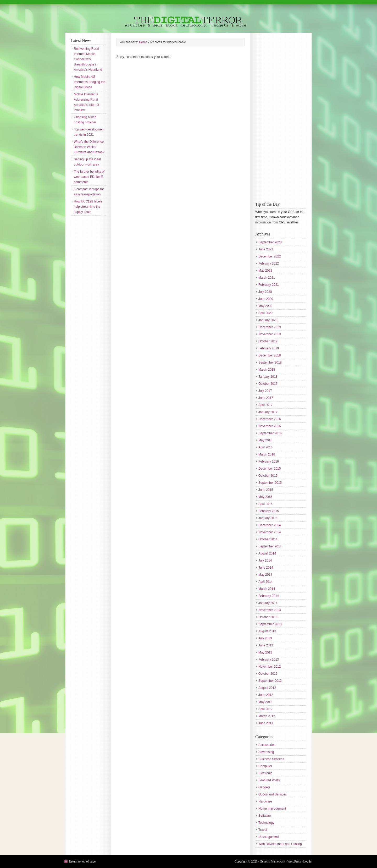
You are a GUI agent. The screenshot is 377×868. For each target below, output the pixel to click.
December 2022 (270, 256)
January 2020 (268, 320)
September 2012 (270, 681)
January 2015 (268, 518)
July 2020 (265, 292)
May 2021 (265, 271)
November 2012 (270, 667)
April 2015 (265, 504)
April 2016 (265, 447)
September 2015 (270, 483)
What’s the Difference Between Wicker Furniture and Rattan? (89, 147)
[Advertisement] (276, 117)
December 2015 (270, 469)
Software (265, 816)
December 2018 (270, 355)
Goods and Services (273, 794)
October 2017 (268, 384)
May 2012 (265, 702)
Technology (266, 823)
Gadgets (264, 787)
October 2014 (268, 539)
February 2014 (269, 596)
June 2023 (266, 249)
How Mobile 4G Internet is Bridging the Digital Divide (90, 82)
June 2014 (266, 568)
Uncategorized (268, 837)
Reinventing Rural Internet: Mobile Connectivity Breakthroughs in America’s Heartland (88, 59)
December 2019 (270, 327)
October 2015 (268, 476)
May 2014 (265, 575)
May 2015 (265, 497)
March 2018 (267, 370)
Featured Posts (269, 780)
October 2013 (268, 617)
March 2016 (267, 454)
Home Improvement (272, 809)
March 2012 (267, 716)
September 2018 (270, 362)
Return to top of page (82, 861)
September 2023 (270, 242)
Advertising (266, 752)
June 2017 (266, 398)
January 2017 (268, 412)
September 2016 (270, 433)
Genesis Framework (273, 861)
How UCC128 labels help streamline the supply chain (88, 207)
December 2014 (270, 525)
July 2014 (265, 561)
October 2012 (268, 674)
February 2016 (269, 462)
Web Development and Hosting (280, 844)
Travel (263, 830)
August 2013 (267, 631)
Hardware (265, 801)
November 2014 (270, 532)
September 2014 (270, 546)
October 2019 (268, 341)
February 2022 (269, 263)
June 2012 (266, 695)
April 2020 (265, 313)
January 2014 (268, 603)
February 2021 (269, 285)
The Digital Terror (188, 16)
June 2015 (266, 490)
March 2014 (267, 589)
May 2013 (265, 652)
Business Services (271, 759)
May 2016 (265, 440)
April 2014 (265, 582)
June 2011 (266, 723)
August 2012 (267, 688)
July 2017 (265, 391)
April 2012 (265, 709)
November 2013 (270, 610)
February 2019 (269, 348)
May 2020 (265, 306)
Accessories (267, 745)
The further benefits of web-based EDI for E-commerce (89, 177)
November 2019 (270, 334)
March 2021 (267, 278)
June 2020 (266, 299)
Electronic (265, 773)
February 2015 (269, 511)
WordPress (294, 861)
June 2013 (266, 645)
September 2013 (270, 624)
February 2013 (269, 660)
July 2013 (265, 638)
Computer (265, 766)
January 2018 (268, 377)
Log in (307, 861)
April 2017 (265, 405)
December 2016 (270, 419)
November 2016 (270, 426)
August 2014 (267, 553)
